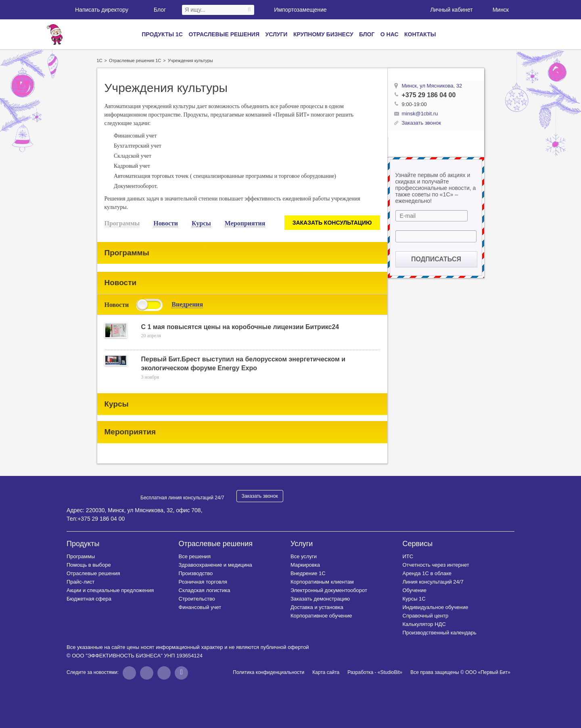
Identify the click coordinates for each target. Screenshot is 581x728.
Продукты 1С (162, 34)
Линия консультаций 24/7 (433, 582)
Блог (156, 10)
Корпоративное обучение (321, 616)
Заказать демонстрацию (320, 599)
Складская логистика (205, 590)
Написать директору (97, 10)
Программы (122, 223)
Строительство (197, 599)
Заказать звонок (260, 496)
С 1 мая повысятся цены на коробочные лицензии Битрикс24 (240, 327)
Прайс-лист (80, 582)
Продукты (83, 544)
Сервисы (418, 544)
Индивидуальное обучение (436, 607)
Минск (500, 10)
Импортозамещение (300, 10)
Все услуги (304, 556)
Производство (196, 573)
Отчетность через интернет (436, 565)
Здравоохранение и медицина (215, 565)
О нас (390, 34)
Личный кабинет (447, 9)
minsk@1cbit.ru (420, 114)
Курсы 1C (414, 599)
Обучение (415, 590)
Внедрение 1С (308, 573)
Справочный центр (426, 616)
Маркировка (305, 565)
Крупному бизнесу (323, 34)
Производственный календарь (440, 633)
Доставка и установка (317, 607)
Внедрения (187, 304)
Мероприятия (245, 223)
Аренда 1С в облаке (427, 573)
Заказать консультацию (332, 223)
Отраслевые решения (224, 34)
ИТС (408, 556)
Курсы (201, 223)
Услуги (276, 34)
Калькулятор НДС (424, 624)
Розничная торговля (203, 582)
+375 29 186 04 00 (429, 95)
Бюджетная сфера (89, 599)
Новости (166, 223)
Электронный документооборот (329, 590)
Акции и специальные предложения (110, 590)
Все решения (195, 556)
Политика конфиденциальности (269, 672)
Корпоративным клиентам (322, 582)
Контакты (420, 34)
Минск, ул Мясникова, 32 (432, 86)
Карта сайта (326, 672)
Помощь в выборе (89, 565)
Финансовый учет (200, 607)
